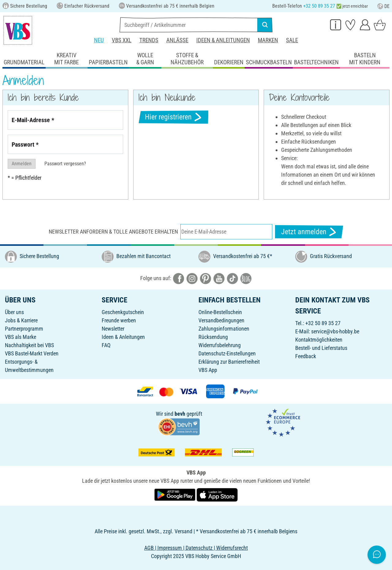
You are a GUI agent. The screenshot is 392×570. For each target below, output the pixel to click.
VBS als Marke (21, 337)
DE (383, 6)
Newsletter (113, 329)
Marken (268, 40)
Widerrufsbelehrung (220, 345)
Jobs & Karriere (21, 320)
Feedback (306, 356)
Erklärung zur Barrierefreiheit (229, 362)
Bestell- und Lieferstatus (321, 348)
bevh (180, 414)
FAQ (106, 345)
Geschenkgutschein (123, 312)
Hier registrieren (174, 117)
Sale (292, 40)
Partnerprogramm (24, 329)
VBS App (208, 370)
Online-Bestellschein (220, 312)
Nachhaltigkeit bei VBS (29, 345)
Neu (99, 40)
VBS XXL (122, 40)
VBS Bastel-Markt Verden (32, 353)
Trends (149, 40)
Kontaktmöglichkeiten (319, 340)
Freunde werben (119, 320)
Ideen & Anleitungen (223, 40)
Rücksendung (213, 337)
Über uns (14, 312)
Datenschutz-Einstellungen (227, 353)
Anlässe (177, 40)
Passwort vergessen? (65, 164)
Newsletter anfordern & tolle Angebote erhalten (113, 232)
